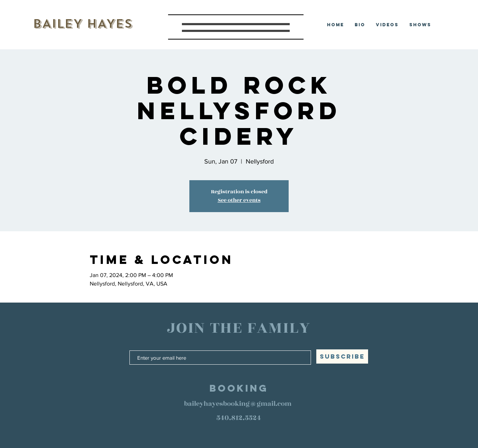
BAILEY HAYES (82, 24)
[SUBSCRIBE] (342, 356)
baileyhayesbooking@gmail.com (238, 404)
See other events (239, 200)
